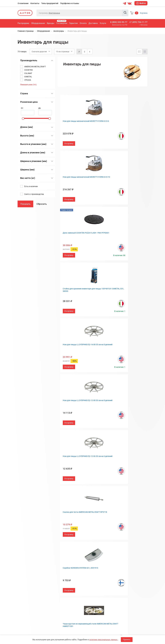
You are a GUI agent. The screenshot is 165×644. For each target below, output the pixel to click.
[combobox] (41, 52)
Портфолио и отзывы (70, 3)
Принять (127, 640)
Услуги (103, 23)
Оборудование (38, 23)
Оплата (83, 23)
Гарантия (73, 23)
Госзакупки (62, 22)
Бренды (51, 23)
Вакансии (89, 586)
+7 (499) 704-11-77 (138, 22)
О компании (23, 3)
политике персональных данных (103, 640)
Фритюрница (54, 13)
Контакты (35, 3)
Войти (141, 3)
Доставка (93, 23)
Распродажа (23, 23)
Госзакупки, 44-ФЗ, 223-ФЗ (65, 568)
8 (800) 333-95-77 (119, 22)
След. (117, 544)
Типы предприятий (50, 3)
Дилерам (89, 581)
